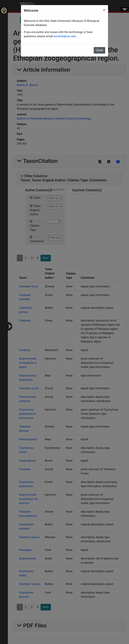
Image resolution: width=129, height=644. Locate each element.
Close (99, 50)
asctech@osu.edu (65, 36)
